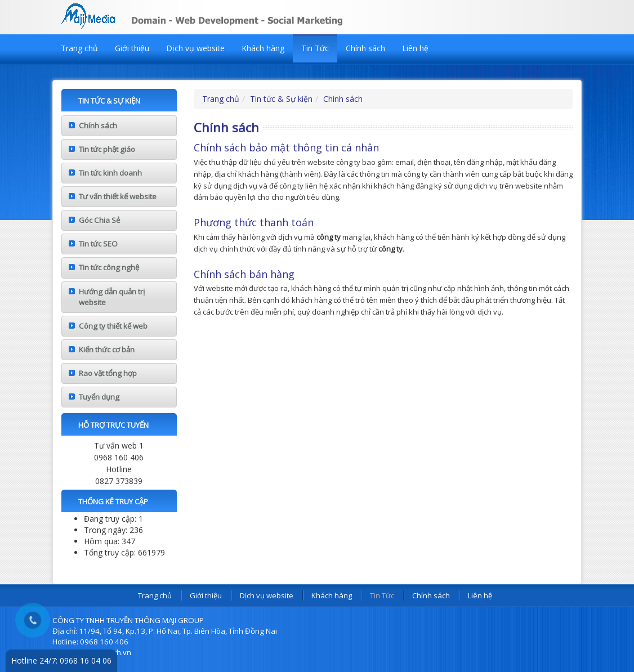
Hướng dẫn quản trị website (112, 297)
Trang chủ (79, 48)
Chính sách (365, 48)
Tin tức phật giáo (107, 149)
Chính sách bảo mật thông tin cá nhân (286, 147)
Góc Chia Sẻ (99, 220)
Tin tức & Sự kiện (281, 99)
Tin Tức (315, 48)
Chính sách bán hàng (244, 274)
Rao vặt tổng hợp (108, 373)
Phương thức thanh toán (254, 222)
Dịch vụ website (195, 48)
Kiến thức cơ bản (107, 350)
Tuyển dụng (99, 397)
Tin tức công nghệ (109, 267)
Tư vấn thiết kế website (118, 196)
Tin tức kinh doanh (110, 173)
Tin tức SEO (98, 244)
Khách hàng (263, 48)
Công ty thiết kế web (113, 326)
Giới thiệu (132, 48)
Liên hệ (415, 48)
